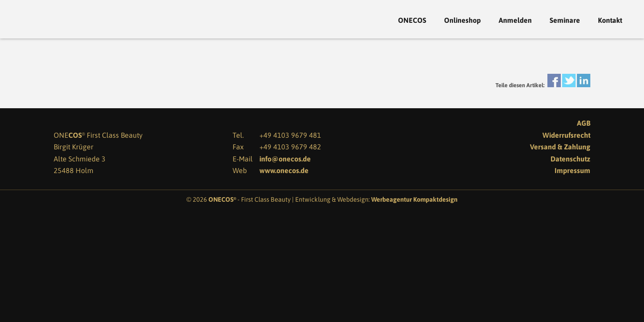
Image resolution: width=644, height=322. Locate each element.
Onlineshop (462, 21)
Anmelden (515, 21)
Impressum (572, 170)
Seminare (565, 21)
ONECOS (412, 21)
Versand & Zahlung (560, 147)
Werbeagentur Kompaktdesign (414, 199)
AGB (584, 123)
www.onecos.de (284, 170)
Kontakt (610, 21)
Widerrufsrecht (566, 135)
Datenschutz (570, 159)
